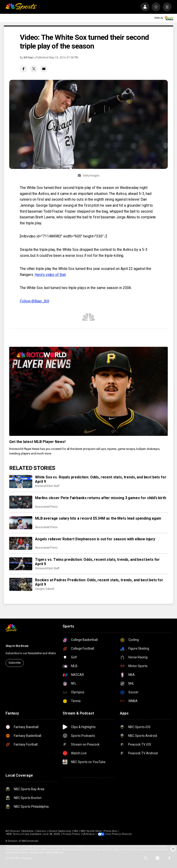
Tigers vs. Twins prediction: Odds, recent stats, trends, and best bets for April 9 (97, 562)
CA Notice (88, 834)
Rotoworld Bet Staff (47, 486)
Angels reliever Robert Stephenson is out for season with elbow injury (95, 539)
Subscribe (15, 663)
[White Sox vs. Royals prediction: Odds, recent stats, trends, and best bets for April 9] (21, 481)
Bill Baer (29, 58)
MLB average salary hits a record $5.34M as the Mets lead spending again (98, 518)
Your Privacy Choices (118, 834)
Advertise (28, 831)
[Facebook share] (24, 69)
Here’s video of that (50, 275)
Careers (41, 831)
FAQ (76, 831)
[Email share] (44, 69)
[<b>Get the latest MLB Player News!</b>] (88, 391)
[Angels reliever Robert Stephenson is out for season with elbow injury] (21, 543)
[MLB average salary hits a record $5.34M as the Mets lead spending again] (21, 523)
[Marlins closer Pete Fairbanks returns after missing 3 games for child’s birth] (21, 502)
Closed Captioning (60, 831)
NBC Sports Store (91, 831)
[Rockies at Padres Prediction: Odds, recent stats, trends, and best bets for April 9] (21, 584)
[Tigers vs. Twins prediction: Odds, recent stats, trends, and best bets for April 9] (21, 564)
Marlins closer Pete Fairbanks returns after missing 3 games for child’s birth (101, 498)
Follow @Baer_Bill (34, 301)
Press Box (110, 831)
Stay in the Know (17, 646)
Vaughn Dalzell (45, 589)
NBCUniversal (30, 841)
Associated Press (46, 507)
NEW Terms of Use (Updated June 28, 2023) (33, 834)
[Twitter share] (34, 69)
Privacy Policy (71, 834)
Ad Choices (13, 831)
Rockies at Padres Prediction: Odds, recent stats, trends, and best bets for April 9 (99, 582)
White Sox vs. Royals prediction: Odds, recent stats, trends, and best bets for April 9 (101, 479)
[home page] (21, 7)
